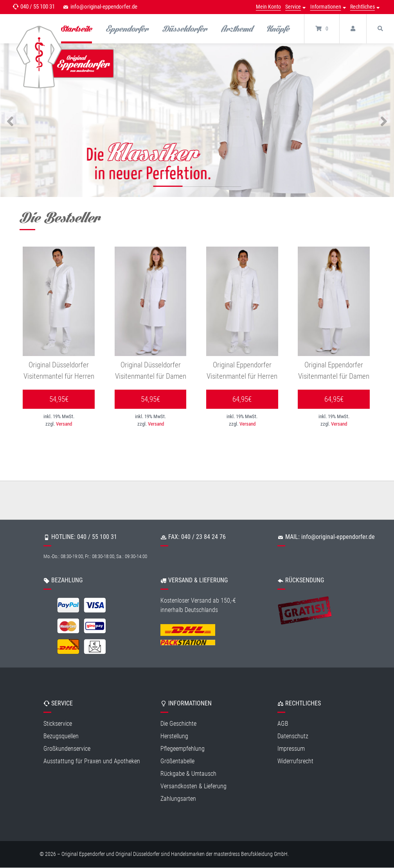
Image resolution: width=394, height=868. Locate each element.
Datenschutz (293, 736)
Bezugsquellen (61, 736)
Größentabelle (177, 761)
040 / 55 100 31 (38, 7)
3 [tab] (226, 188)
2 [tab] (197, 188)
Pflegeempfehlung (183, 749)
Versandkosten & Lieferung (193, 786)
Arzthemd (237, 29)
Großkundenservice (67, 749)
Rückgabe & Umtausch (188, 774)
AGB (283, 724)
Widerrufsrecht (295, 761)
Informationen (326, 7)
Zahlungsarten (178, 799)
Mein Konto (268, 7)
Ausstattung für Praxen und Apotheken (92, 761)
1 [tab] (168, 188)
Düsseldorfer (185, 29)
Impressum (291, 749)
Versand (64, 424)
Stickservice (58, 724)
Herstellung (174, 736)
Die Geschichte (178, 724)
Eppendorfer (127, 29)
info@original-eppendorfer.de (104, 7)
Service (293, 7)
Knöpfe (278, 29)
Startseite (76, 29)
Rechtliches (363, 7)
